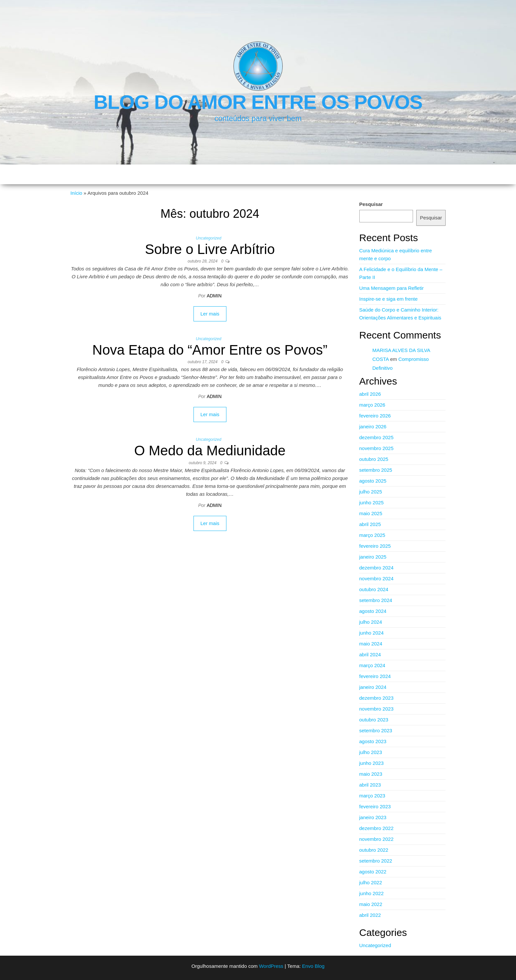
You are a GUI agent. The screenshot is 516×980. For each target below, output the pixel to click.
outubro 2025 (374, 459)
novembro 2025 (376, 448)
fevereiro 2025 (375, 546)
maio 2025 (371, 513)
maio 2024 (371, 644)
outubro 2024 (374, 589)
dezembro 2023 (376, 698)
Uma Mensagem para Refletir (392, 288)
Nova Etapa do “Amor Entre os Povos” (210, 350)
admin (214, 296)
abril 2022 (370, 915)
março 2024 (372, 665)
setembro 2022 (376, 861)
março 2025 (372, 535)
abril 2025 (370, 524)
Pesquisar (371, 204)
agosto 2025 (373, 481)
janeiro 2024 (373, 687)
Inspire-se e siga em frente (389, 299)
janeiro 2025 (373, 557)
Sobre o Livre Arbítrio (210, 249)
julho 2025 (371, 492)
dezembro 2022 (376, 828)
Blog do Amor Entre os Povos (258, 102)
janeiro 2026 (373, 427)
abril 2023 (370, 785)
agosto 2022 (373, 872)
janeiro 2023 (373, 817)
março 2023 (372, 796)
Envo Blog (313, 966)
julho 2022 (371, 882)
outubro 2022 (374, 850)
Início (76, 193)
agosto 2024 (373, 611)
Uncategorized (208, 238)
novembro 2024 (376, 578)
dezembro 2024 (376, 568)
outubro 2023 (374, 720)
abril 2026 (370, 394)
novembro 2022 (376, 839)
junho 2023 (372, 763)
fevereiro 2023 (375, 806)
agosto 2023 (373, 741)
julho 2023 (371, 752)
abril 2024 (370, 654)
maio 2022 (371, 904)
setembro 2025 (376, 470)
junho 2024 (372, 633)
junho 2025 (372, 503)
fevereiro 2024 (375, 676)
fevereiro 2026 (375, 416)
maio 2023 (371, 774)
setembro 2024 (376, 600)
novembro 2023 (376, 709)
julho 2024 (371, 622)
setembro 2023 (376, 730)
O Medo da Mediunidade (210, 451)
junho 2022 (372, 893)
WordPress (271, 966)
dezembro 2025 (376, 437)
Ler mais (210, 314)
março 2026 (372, 405)
